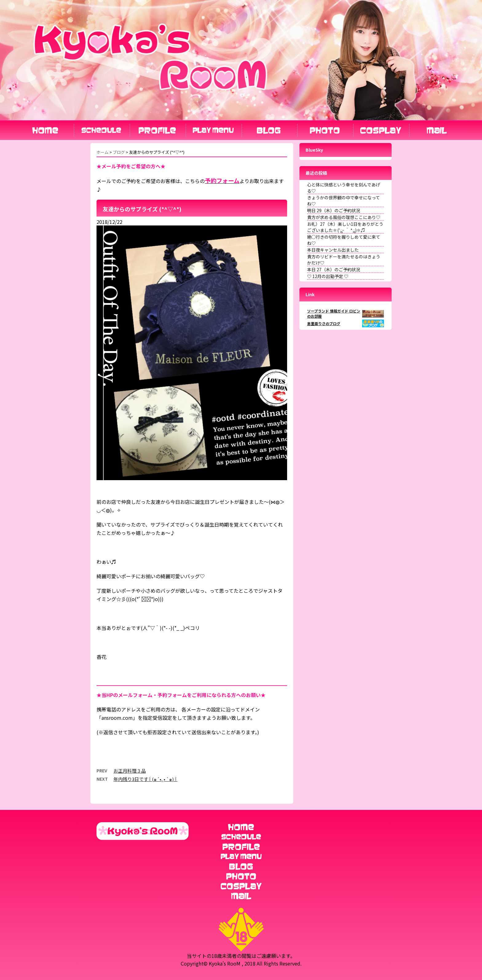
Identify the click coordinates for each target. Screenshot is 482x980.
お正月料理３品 (130, 771)
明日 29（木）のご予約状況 (334, 210)
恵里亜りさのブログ (324, 323)
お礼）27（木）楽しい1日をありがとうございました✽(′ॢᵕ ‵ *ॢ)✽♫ (345, 227)
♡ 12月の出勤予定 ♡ (328, 276)
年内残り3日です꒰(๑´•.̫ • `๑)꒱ (145, 779)
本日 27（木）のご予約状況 (334, 269)
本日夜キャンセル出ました (333, 250)
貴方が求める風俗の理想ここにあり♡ (344, 217)
